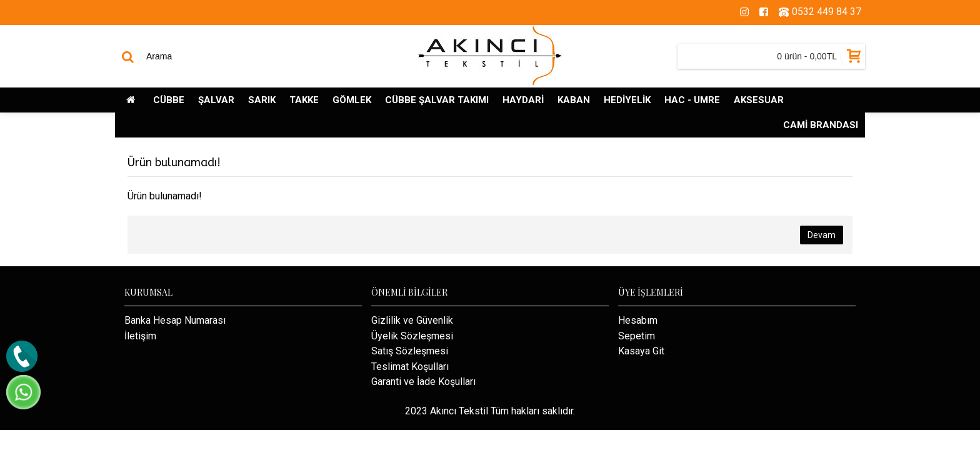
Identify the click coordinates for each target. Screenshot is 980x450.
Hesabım (638, 320)
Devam (822, 235)
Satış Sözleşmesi (410, 351)
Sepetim (637, 336)
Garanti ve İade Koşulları (423, 382)
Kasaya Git (641, 351)
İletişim (140, 336)
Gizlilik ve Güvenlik (412, 320)
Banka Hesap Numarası (175, 320)
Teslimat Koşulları (410, 367)
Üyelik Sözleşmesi (412, 336)
